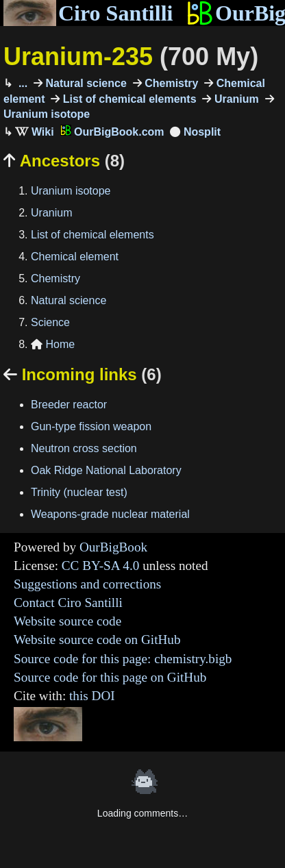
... (21, 83)
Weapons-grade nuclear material (110, 514)
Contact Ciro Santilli (68, 603)
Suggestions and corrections (87, 584)
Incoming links (83, 374)
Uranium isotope (71, 191)
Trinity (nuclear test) (79, 492)
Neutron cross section (84, 448)
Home (53, 344)
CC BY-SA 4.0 (101, 566)
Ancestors (64, 161)
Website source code (67, 621)
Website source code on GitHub (97, 640)
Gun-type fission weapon (91, 426)
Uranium (235, 99)
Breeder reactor (69, 405)
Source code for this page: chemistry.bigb (123, 659)
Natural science (85, 83)
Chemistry (170, 83)
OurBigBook (113, 547)
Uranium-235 (131, 57)
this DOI (92, 696)
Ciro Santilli (88, 13)
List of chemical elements (128, 99)
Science (50, 322)
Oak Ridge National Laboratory (106, 470)
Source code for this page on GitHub (110, 677)
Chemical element (75, 257)
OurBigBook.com (112, 132)
